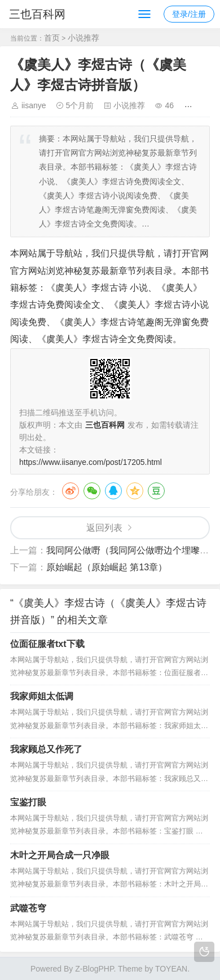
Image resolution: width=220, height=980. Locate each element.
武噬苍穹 (28, 908)
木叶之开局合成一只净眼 (60, 855)
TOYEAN (171, 969)
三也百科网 (37, 14)
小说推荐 (83, 38)
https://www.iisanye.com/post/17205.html (91, 462)
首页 (52, 38)
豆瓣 (156, 491)
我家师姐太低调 (42, 696)
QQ (113, 491)
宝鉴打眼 (28, 802)
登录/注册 (189, 14)
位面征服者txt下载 (47, 644)
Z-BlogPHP (94, 969)
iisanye (34, 105)
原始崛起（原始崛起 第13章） (107, 567)
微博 (71, 491)
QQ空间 (135, 491)
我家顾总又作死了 (46, 749)
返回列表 (104, 528)
